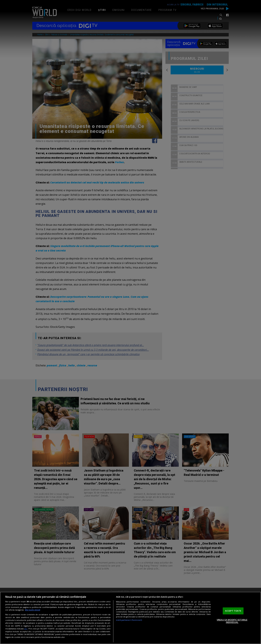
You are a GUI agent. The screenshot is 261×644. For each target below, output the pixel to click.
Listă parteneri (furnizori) (129, 620)
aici (26, 629)
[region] (130, 618)
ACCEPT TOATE (233, 611)
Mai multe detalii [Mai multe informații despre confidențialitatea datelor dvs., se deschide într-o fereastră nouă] (33, 610)
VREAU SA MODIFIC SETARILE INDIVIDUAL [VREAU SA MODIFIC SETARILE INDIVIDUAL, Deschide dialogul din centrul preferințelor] (232, 621)
